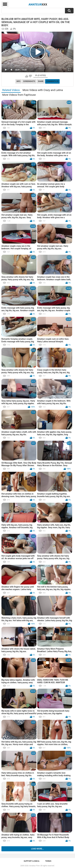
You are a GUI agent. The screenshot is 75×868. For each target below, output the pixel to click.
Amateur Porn (34, 866)
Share (41, 81)
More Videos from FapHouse (19, 95)
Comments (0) (52, 81)
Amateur (38, 4)
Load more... (38, 849)
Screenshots (29, 81)
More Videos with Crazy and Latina (43, 90)
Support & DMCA (32, 861)
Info (18, 81)
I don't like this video (30, 76)
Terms (48, 861)
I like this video (27, 76)
